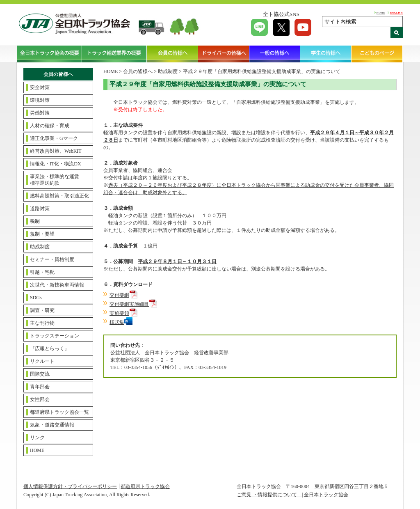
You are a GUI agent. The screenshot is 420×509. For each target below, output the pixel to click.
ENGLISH (396, 13)
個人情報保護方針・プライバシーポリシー (70, 486)
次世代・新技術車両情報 (57, 285)
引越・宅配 (42, 272)
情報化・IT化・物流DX (56, 164)
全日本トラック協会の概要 (50, 54)
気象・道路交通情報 (52, 425)
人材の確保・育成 (50, 126)
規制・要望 (42, 234)
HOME (381, 13)
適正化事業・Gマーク (54, 138)
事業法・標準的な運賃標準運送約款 (55, 180)
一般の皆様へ (275, 54)
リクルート (42, 361)
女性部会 (40, 399)
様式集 (117, 322)
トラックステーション (55, 336)
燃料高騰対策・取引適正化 (59, 196)
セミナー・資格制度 (52, 259)
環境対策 (40, 100)
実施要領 (119, 313)
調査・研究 (42, 310)
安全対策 (40, 87)
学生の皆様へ (326, 54)
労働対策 (40, 113)
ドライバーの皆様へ (224, 54)
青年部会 (40, 387)
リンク (37, 438)
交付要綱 (119, 295)
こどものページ (377, 54)
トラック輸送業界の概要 (114, 54)
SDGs (36, 298)
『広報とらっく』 (50, 349)
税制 (35, 221)
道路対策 (40, 209)
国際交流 (40, 374)
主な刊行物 (42, 323)
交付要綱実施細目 (129, 304)
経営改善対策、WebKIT (56, 151)
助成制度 (40, 247)
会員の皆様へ (172, 54)
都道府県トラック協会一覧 (59, 412)
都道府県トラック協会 (145, 486)
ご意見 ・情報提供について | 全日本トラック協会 (292, 495)
